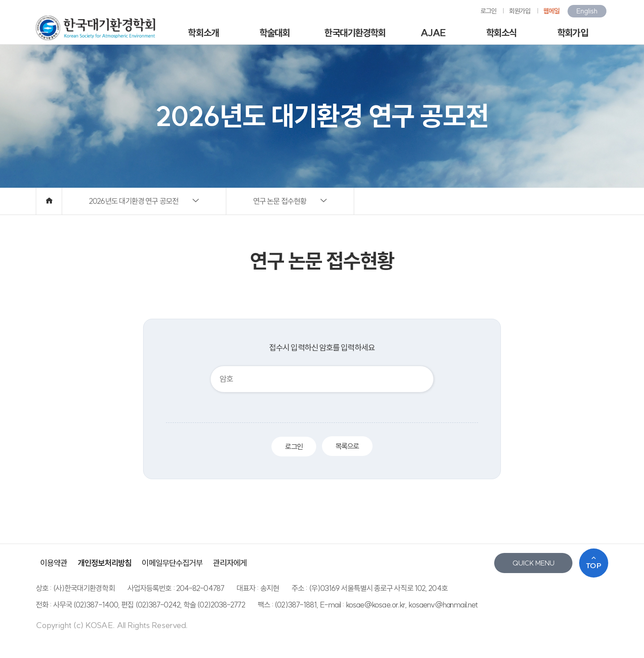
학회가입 (572, 33)
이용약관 (54, 563)
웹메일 (551, 11)
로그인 (488, 11)
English (587, 11)
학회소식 (501, 33)
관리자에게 (230, 563)
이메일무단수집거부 (172, 563)
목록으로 (347, 446)
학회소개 (203, 33)
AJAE (433, 33)
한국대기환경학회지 (355, 36)
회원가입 (520, 11)
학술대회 (275, 33)
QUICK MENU (534, 563)
